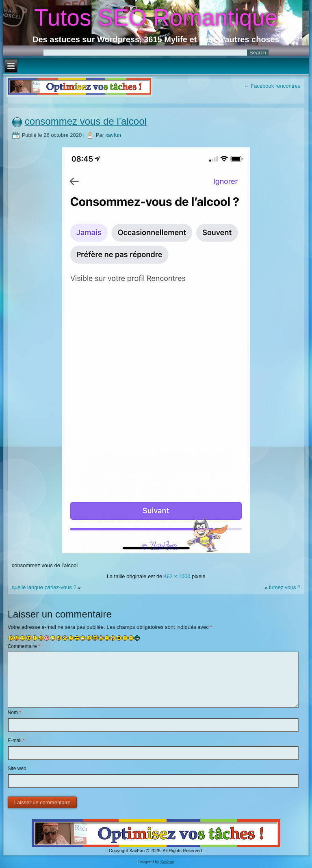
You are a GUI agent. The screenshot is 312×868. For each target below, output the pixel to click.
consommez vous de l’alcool (86, 121)
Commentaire (24, 646)
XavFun (167, 862)
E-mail (16, 741)
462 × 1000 (177, 576)
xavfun (113, 135)
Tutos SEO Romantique (156, 17)
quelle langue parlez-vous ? (44, 587)
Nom (14, 713)
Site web (17, 769)
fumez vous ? (285, 587)
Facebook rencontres (272, 86)
